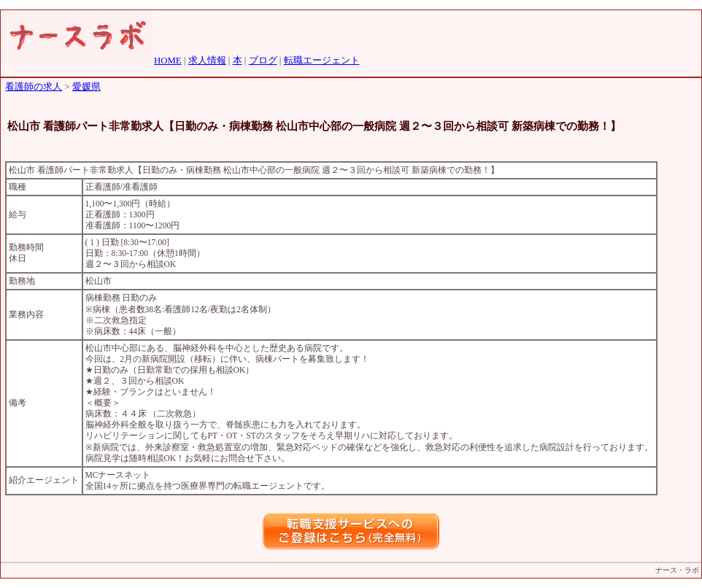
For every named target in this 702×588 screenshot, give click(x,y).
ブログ (263, 61)
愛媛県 (86, 87)
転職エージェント (322, 61)
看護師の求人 (34, 87)
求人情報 (207, 61)
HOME (168, 61)
